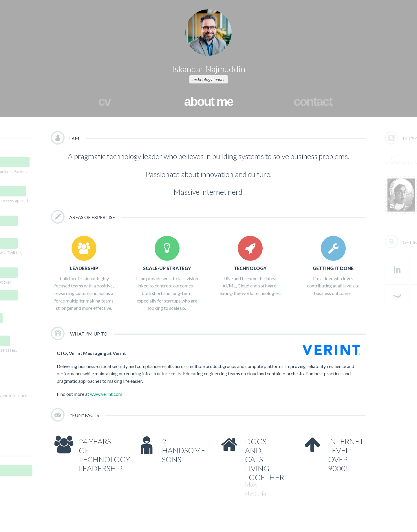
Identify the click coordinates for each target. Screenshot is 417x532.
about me (209, 101)
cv (104, 101)
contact (313, 101)
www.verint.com (106, 394)
